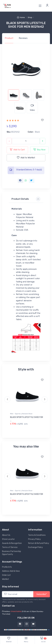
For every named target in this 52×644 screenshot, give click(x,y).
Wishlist (5, 579)
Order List (6, 575)
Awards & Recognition (12, 543)
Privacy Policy (34, 539)
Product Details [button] (20, 199)
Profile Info (7, 567)
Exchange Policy (35, 547)
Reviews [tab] (23, 38)
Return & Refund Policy (39, 543)
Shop (30, 17)
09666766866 (16, 611)
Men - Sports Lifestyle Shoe (21, 414)
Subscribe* (42, 594)
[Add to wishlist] (42, 120)
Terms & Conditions (37, 535)
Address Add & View (11, 571)
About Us (6, 535)
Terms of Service (10, 547)
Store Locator (8, 539)
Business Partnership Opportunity (12, 553)
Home (21, 17)
